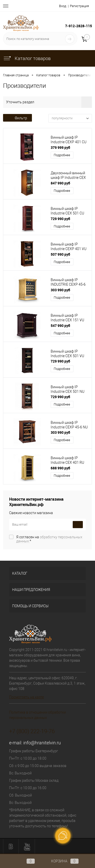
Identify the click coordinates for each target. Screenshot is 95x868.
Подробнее (62, 155)
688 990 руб (60, 468)
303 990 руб (60, 290)
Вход (63, 6)
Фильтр (17, 118)
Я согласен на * (49, 539)
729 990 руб (60, 219)
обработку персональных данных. (49, 539)
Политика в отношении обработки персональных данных (37, 715)
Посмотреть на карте (26, 697)
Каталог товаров (27, 58)
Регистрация (79, 6)
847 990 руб (60, 183)
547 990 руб (60, 325)
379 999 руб (60, 147)
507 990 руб (60, 254)
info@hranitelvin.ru (42, 743)
